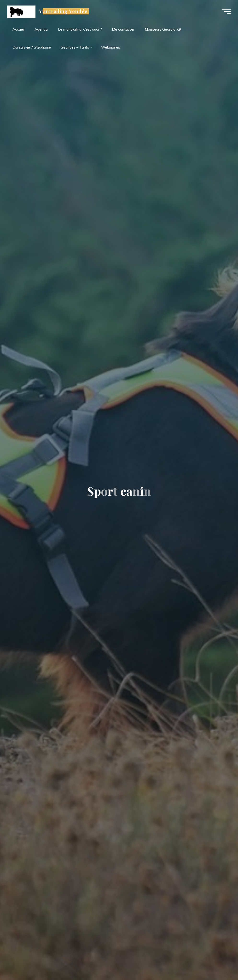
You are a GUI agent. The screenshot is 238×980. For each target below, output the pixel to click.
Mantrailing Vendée (63, 11)
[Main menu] (226, 11)
